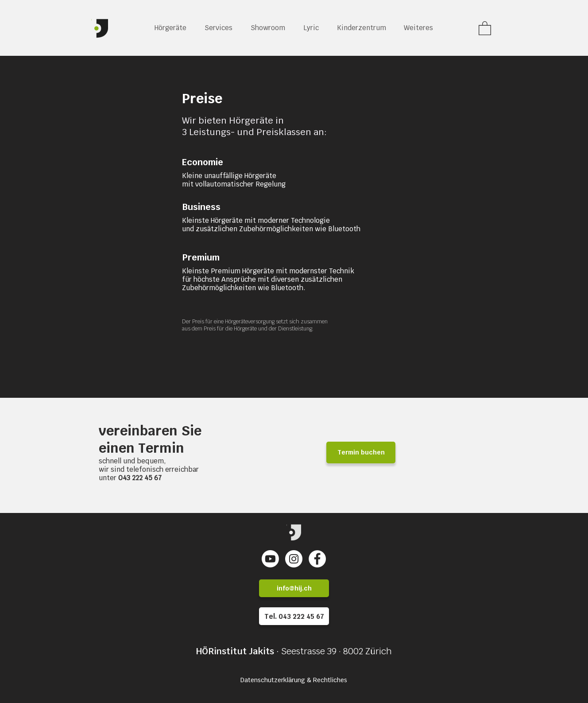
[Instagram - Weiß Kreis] (294, 559)
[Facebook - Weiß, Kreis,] (317, 559)
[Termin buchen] (361, 452)
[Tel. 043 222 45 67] (294, 616)
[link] (485, 28)
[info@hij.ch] (294, 588)
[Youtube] (270, 559)
